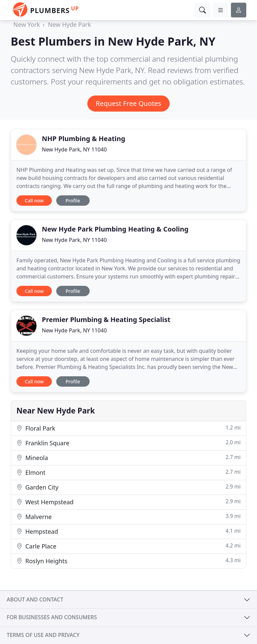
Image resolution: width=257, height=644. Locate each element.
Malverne (128, 517)
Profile (73, 201)
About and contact (35, 599)
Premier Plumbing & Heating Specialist (106, 319)
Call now (34, 201)
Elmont (128, 472)
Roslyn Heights (128, 561)
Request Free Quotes (128, 103)
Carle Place (128, 546)
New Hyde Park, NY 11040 (74, 149)
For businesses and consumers (52, 617)
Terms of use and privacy (43, 635)
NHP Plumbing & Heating (83, 139)
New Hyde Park (69, 24)
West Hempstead (128, 502)
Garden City (128, 487)
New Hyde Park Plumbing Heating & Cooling (115, 229)
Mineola (128, 458)
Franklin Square (128, 443)
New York (27, 24)
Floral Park (128, 428)
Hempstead (128, 531)
